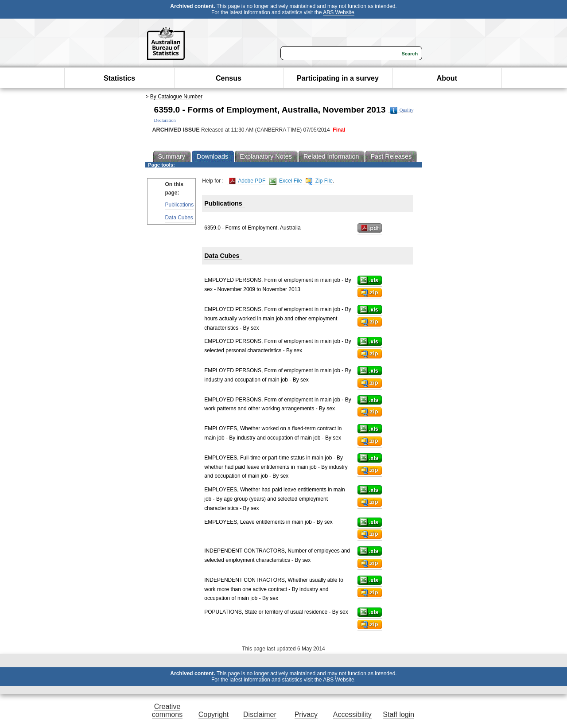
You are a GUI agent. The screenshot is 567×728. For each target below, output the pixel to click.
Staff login (398, 714)
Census (229, 78)
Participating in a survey (338, 78)
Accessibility (352, 714)
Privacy (306, 714)
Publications (180, 205)
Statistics (119, 78)
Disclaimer (260, 714)
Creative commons (167, 710)
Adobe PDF (247, 181)
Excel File (286, 181)
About (447, 78)
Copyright (214, 714)
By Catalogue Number (176, 97)
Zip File (319, 181)
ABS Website (338, 12)
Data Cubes (179, 218)
